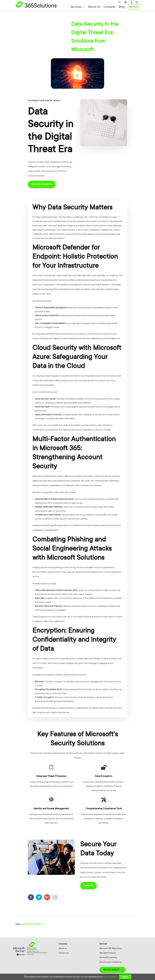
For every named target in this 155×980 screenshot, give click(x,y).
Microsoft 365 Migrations (110, 948)
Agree (125, 977)
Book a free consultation (42, 184)
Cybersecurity (34, 22)
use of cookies (110, 977)
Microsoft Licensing (108, 957)
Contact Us (89, 885)
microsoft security (32, 924)
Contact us (63, 953)
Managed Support (108, 953)
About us (63, 948)
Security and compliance (110, 962)
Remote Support (111, 970)
